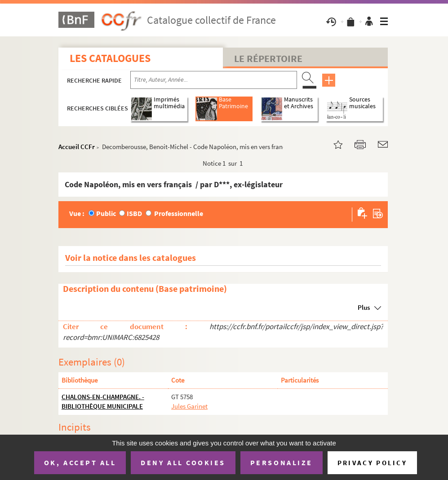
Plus (364, 307)
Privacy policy (372, 463)
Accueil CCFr (77, 147)
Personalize (282, 462)
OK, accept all (80, 462)
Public (106, 213)
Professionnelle (179, 213)
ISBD (134, 213)
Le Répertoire (268, 58)
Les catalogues (110, 58)
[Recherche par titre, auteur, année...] (214, 80)
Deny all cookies (183, 462)
